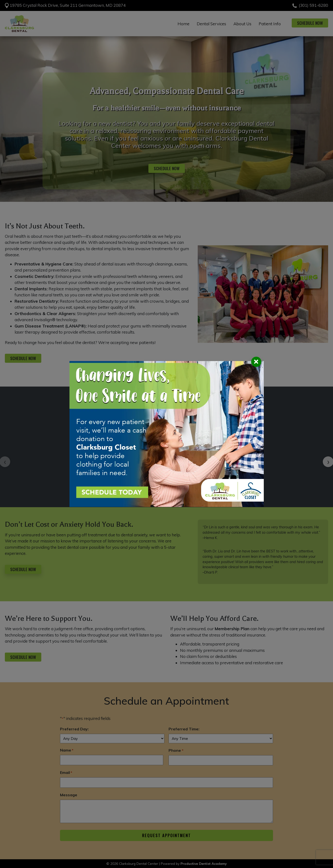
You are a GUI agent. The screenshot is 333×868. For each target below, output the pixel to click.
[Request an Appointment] (167, 434)
